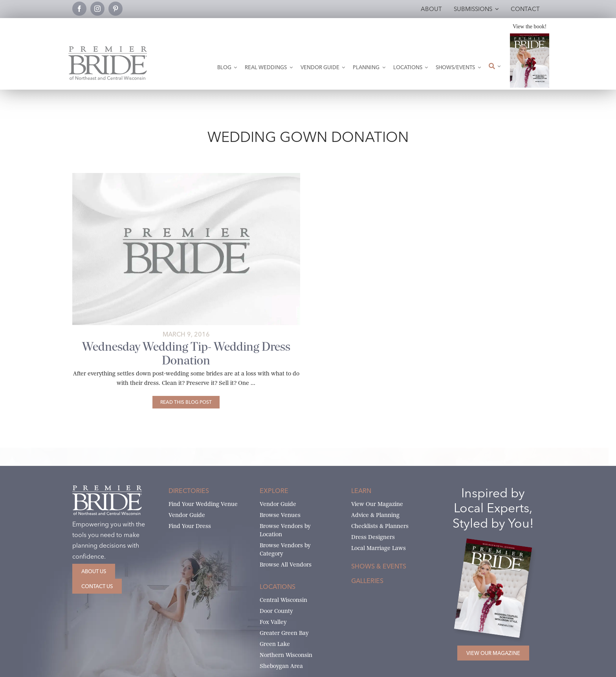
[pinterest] (115, 9)
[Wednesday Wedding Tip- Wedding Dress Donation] (186, 402)
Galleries (367, 581)
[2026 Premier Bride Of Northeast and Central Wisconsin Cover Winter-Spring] (530, 36)
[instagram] (97, 9)
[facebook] (79, 9)
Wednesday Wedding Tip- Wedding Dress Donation (186, 353)
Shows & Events (379, 566)
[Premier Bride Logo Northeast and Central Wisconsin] (108, 49)
